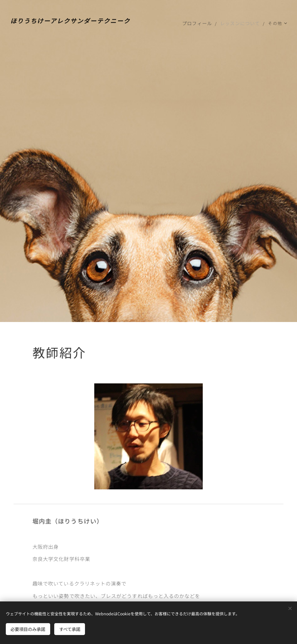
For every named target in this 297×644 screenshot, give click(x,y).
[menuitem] (201, 23)
